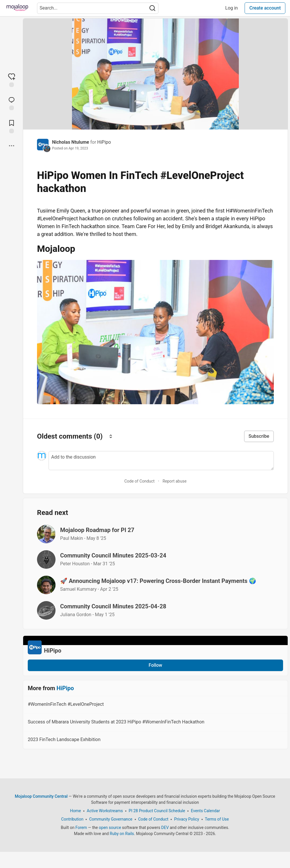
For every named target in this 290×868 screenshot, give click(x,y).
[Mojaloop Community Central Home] (17, 8)
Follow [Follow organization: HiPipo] (155, 665)
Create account (265, 8)
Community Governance (111, 819)
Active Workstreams (105, 811)
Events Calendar (205, 811)
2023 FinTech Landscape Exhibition (155, 740)
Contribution (72, 819)
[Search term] (98, 8)
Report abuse (174, 481)
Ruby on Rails (122, 834)
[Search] (152, 8)
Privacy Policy (186, 819)
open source (110, 828)
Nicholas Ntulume (71, 142)
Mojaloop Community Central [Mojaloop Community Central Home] (41, 796)
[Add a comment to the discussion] (161, 461)
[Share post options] (12, 146)
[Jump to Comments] (12, 103)
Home (75, 811)
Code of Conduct (140, 481)
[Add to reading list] (12, 126)
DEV (165, 828)
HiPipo (104, 142)
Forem (81, 828)
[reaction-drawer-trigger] (12, 80)
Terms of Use (217, 819)
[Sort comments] (111, 436)
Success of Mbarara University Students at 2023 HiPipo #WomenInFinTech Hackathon (155, 723)
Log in (231, 8)
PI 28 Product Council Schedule (157, 811)
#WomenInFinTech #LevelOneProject (155, 705)
